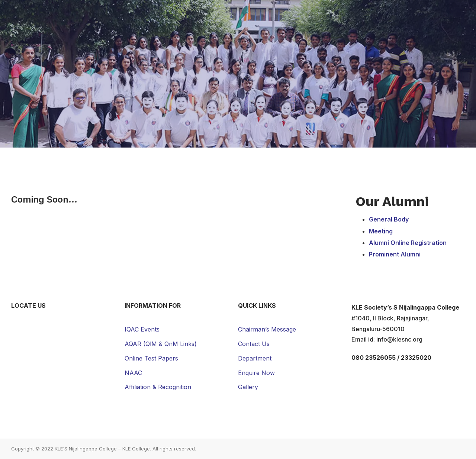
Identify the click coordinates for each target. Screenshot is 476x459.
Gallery (329, 14)
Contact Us (434, 14)
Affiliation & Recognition (158, 387)
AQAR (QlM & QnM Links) (161, 344)
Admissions (232, 14)
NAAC (133, 373)
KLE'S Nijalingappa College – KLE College (102, 449)
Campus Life (284, 14)
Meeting (381, 231)
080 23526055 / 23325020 (391, 358)
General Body (389, 219)
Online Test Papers (151, 358)
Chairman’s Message (267, 329)
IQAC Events (142, 329)
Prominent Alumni (395, 254)
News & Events (378, 14)
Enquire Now (256, 373)
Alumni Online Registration (408, 243)
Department (255, 358)
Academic (184, 14)
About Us (139, 14)
